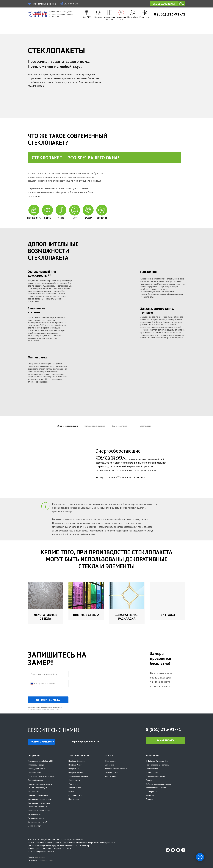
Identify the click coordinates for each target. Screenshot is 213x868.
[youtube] (173, 850)
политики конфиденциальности (47, 710)
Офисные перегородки (37, 788)
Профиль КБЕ (74, 769)
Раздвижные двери (36, 818)
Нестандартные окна (36, 769)
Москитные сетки (121, 18)
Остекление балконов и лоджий (41, 776)
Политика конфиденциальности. (41, 851)
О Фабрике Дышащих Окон (157, 761)
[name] (48, 674)
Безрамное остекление (37, 807)
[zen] (178, 850)
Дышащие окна (34, 773)
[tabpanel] (106, 468)
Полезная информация (156, 776)
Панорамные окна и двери (39, 811)
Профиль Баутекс (76, 773)
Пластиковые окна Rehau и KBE (41, 761)
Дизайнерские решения (38, 795)
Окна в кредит (111, 761)
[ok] (183, 850)
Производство (152, 769)
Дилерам (150, 795)
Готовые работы (153, 773)
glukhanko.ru (40, 857)
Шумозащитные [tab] (119, 426)
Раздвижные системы (110, 18)
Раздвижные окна (35, 814)
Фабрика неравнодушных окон (159, 784)
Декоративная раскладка (127, 617)
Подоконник (74, 799)
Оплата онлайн (111, 776)
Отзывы (149, 780)
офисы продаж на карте (86, 741)
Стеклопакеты (74, 780)
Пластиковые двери (36, 765)
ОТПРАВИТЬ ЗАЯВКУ (48, 700)
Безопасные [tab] (145, 426)
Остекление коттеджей (37, 822)
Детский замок (75, 788)
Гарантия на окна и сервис (116, 769)
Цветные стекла (86, 615)
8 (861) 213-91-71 (170, 14)
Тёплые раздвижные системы (40, 784)
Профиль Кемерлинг (77, 761)
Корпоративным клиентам (157, 788)
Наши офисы (133, 17)
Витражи (168, 615)
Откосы (71, 792)
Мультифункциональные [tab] (94, 426)
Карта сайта (144, 17)
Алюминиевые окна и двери (39, 799)
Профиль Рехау (75, 765)
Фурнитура (73, 784)
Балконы (98, 17)
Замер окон (110, 765)
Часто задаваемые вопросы (158, 765)
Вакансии (150, 799)
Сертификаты (151, 792)
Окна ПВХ (87, 17)
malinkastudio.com (45, 860)
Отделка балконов (35, 780)
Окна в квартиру (35, 826)
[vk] (168, 850)
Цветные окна (33, 792)
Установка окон (112, 773)
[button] (168, 4)
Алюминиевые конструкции (39, 803)
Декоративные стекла (45, 617)
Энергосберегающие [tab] (68, 426)
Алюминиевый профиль (78, 776)
